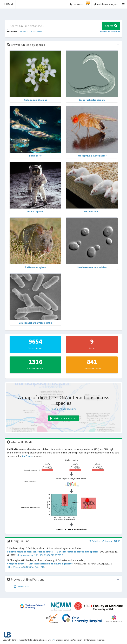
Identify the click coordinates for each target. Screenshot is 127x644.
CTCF (30, 31)
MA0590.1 (37, 31)
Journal (107, 541)
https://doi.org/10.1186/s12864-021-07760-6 (41, 555)
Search (111, 26)
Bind (8, 4)
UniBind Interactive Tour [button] (64, 418)
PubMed (95, 541)
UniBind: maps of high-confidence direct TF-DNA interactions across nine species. (53, 552)
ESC (25, 31)
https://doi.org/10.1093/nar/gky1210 (26, 567)
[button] (110, 31)
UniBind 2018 (22, 587)
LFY (20, 31)
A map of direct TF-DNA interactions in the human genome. (40, 564)
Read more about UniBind (64, 409)
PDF (117, 541)
